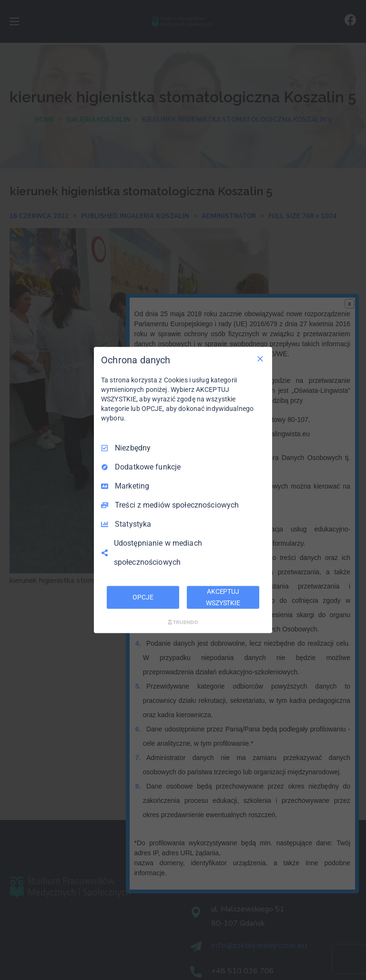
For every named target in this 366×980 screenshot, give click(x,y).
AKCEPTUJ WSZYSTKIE (223, 597)
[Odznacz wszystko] (260, 359)
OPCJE (143, 597)
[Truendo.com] (183, 622)
